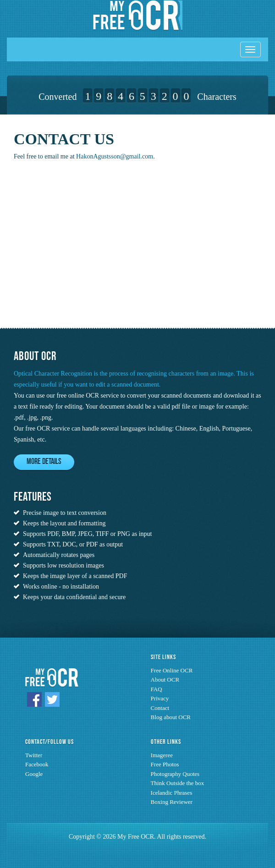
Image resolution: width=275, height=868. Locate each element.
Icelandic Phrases (172, 793)
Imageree (162, 755)
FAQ (157, 689)
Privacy (160, 698)
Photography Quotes (175, 774)
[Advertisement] (71, 252)
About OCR (165, 680)
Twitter (34, 755)
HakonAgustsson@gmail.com (115, 156)
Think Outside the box (178, 783)
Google (34, 774)
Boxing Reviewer (172, 802)
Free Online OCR (172, 670)
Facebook (37, 764)
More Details (44, 462)
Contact (160, 708)
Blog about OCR (171, 717)
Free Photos (165, 764)
